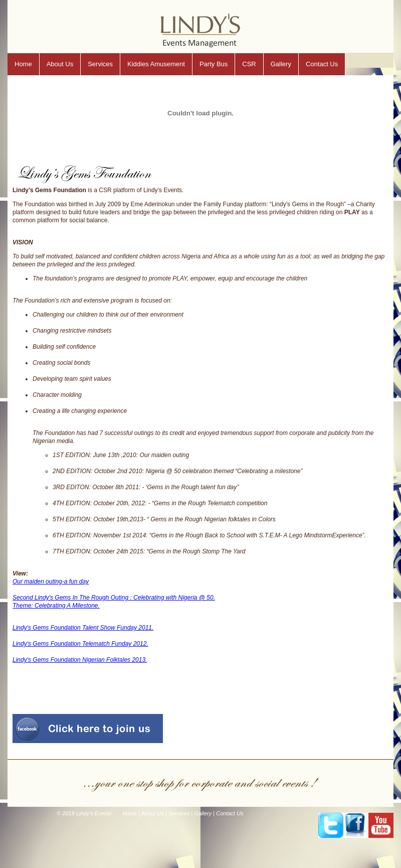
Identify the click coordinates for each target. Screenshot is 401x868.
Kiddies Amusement (156, 64)
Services (100, 64)
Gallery (281, 64)
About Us (60, 64)
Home (23, 64)
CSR (249, 64)
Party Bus (214, 64)
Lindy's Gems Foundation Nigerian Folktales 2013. (80, 660)
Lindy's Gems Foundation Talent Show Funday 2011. (83, 628)
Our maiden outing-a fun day (51, 582)
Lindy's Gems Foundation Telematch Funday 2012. (80, 644)
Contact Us (322, 64)
